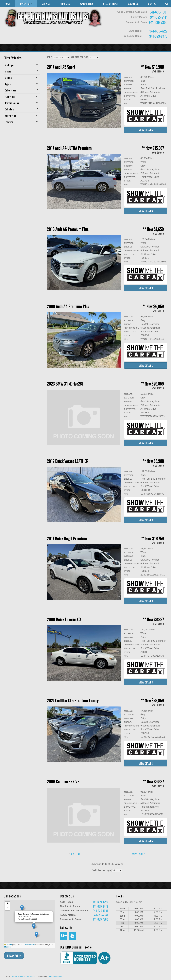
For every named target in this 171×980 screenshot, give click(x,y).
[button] (36, 935)
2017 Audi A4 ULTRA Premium (69, 148)
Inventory (26, 4)
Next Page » (139, 854)
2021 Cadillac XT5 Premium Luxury (73, 701)
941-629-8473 (158, 36)
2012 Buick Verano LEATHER (68, 461)
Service (46, 4)
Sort (49, 57)
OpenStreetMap (29, 944)
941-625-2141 (159, 17)
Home (8, 4)
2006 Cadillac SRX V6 (63, 782)
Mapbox (7, 947)
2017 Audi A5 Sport (61, 67)
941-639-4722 (158, 31)
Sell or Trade (111, 4)
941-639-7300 (158, 22)
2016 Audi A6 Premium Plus (68, 229)
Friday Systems (55, 977)
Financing (65, 4)
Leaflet (8, 944)
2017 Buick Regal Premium (67, 538)
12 (79, 854)
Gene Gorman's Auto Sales (23, 977)
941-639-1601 (158, 12)
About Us (133, 4)
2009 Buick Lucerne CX (64, 619)
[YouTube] (72, 936)
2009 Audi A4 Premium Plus (68, 306)
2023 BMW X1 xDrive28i (65, 384)
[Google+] (64, 936)
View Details (146, 130)
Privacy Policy (14, 956)
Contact (153, 4)
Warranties (87, 4)
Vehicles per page (80, 57)
